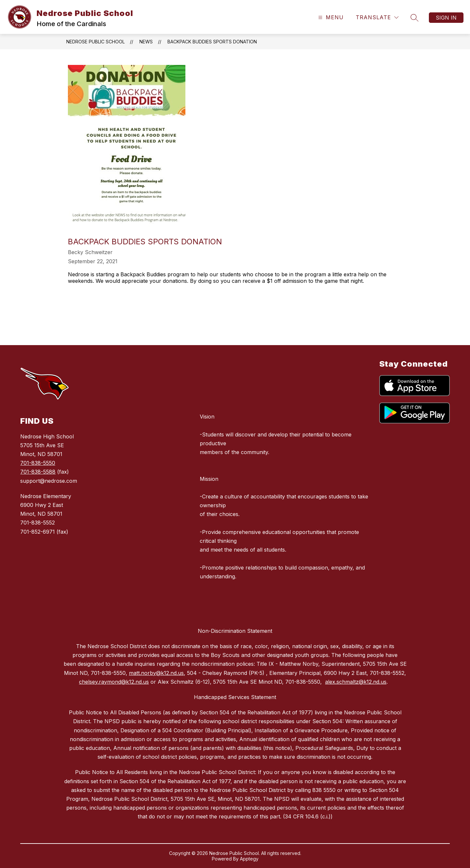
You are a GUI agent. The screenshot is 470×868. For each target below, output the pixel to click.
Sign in (446, 18)
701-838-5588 (38, 472)
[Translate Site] (377, 17)
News (146, 42)
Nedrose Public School (95, 42)
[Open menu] (330, 17)
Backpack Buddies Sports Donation (212, 42)
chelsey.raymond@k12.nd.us (114, 682)
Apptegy (249, 859)
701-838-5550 (38, 463)
